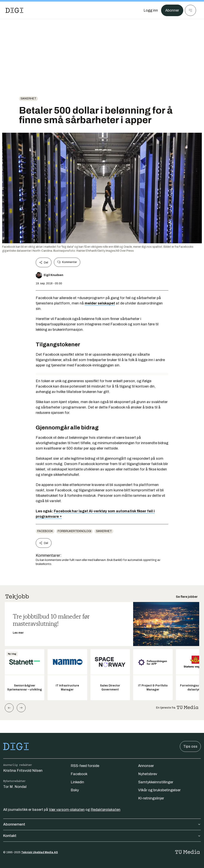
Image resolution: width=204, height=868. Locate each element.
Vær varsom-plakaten (67, 810)
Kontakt (102, 836)
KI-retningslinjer (151, 798)
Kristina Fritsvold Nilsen (23, 771)
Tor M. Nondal (15, 787)
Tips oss (190, 746)
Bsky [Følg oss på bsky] (75, 790)
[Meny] (190, 10)
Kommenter (67, 262)
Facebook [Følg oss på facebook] (79, 774)
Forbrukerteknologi (74, 531)
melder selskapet (100, 303)
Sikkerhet (28, 99)
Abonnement (102, 824)
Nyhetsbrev (148, 774)
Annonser (146, 766)
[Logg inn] (151, 10)
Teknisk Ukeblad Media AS (40, 852)
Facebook (45, 531)
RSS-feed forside (85, 766)
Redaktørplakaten (105, 810)
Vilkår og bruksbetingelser (159, 790)
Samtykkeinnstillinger (156, 782)
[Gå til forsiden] (14, 10)
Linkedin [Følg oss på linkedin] (77, 782)
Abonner (172, 10)
